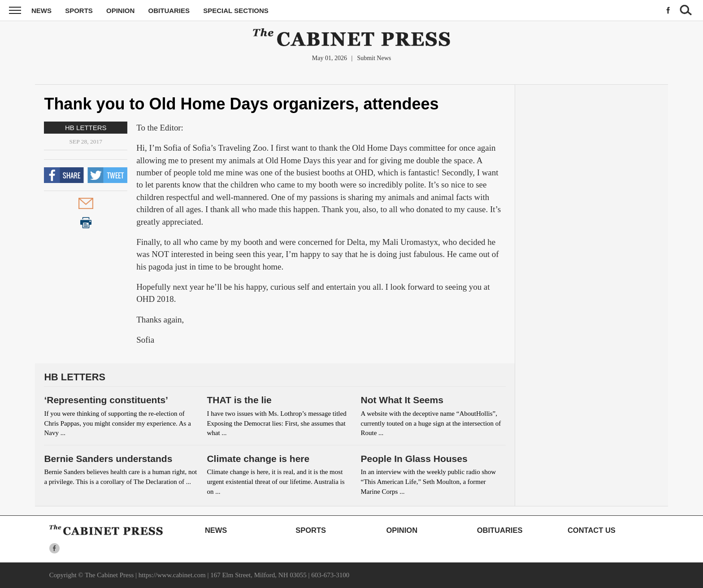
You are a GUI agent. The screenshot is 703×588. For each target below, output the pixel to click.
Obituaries (169, 11)
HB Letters (86, 128)
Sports (79, 11)
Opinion (120, 11)
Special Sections (236, 11)
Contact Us (592, 530)
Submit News (374, 58)
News (41, 11)
